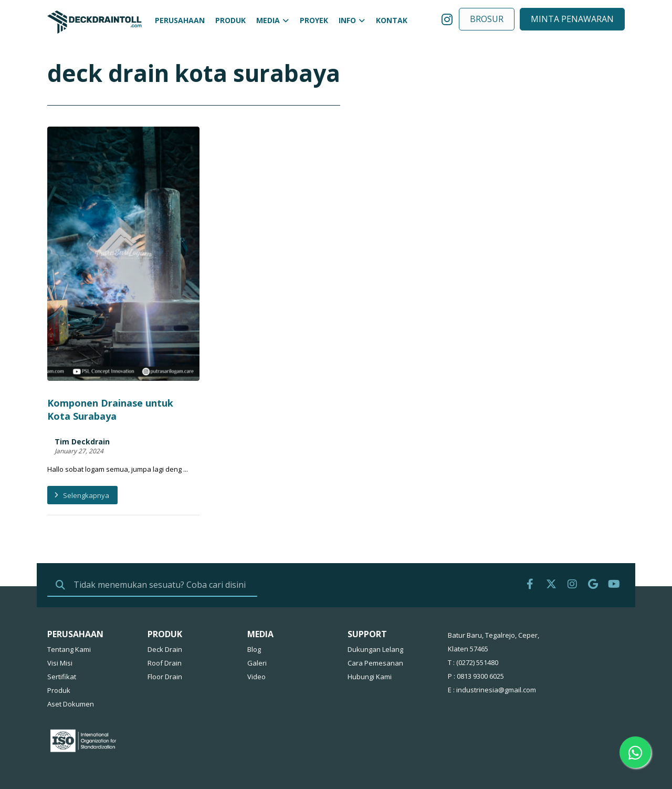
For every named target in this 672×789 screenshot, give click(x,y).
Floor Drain (165, 647)
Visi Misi (60, 634)
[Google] (593, 555)
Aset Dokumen (71, 674)
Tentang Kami (69, 620)
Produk (59, 661)
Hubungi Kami (370, 647)
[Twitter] (551, 555)
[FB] (530, 555)
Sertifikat (62, 647)
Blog (254, 620)
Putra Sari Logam (164, 771)
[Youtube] (614, 555)
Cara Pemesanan (375, 634)
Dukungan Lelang (375, 620)
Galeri (257, 634)
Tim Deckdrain (82, 400)
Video (256, 647)
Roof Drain (165, 634)
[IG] (572, 555)
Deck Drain (165, 620)
